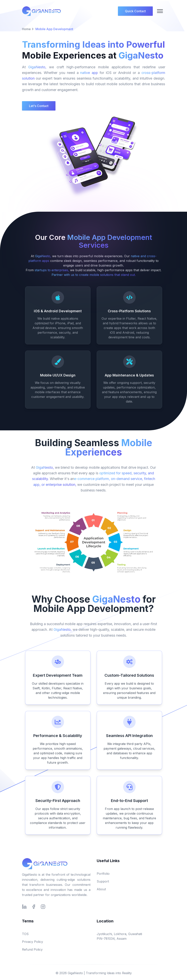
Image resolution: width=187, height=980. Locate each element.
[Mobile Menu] (160, 11)
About (101, 889)
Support (103, 881)
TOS (25, 934)
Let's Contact (39, 106)
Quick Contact (135, 11)
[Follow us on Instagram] (43, 907)
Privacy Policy (32, 942)
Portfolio (103, 874)
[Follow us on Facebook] (34, 907)
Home (26, 29)
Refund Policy (32, 949)
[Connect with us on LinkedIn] (24, 907)
